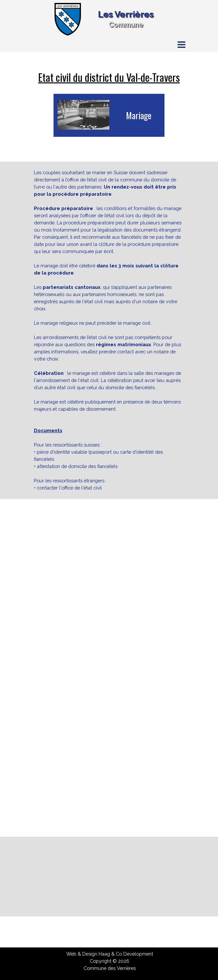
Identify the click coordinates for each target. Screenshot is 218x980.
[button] (73, 723)
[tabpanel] (109, 77)
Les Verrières (126, 14)
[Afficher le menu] (181, 45)
